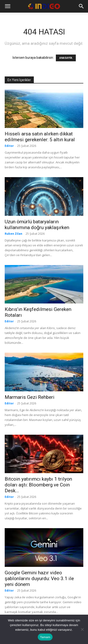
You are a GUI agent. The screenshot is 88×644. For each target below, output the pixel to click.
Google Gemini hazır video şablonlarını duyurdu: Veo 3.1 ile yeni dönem (39, 579)
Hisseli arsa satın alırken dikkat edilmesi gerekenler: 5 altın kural (40, 137)
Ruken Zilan (13, 234)
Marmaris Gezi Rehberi (30, 397)
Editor (9, 146)
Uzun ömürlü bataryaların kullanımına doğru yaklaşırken (37, 225)
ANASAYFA (66, 58)
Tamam (45, 637)
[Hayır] (82, 629)
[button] (8, 6)
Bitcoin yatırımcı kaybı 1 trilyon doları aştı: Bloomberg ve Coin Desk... (38, 485)
